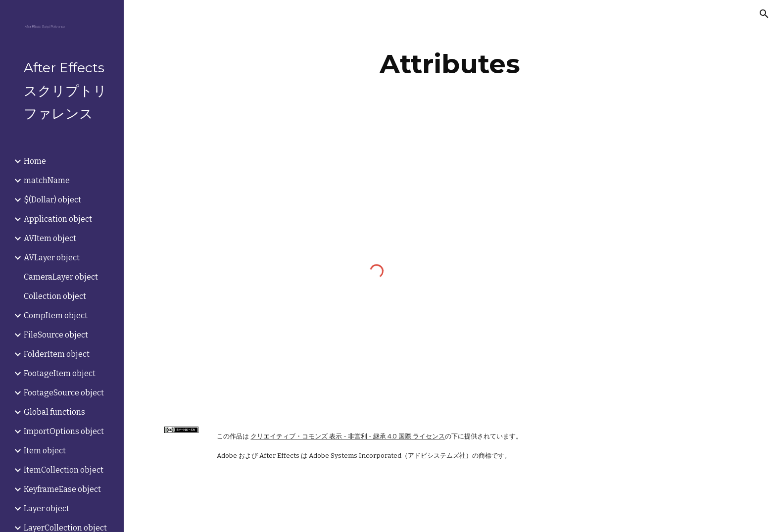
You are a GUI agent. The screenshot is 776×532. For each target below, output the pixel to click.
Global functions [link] (54, 412)
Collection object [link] (55, 296)
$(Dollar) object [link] (52, 200)
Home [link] (35, 161)
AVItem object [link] (50, 238)
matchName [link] (47, 180)
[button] (764, 14)
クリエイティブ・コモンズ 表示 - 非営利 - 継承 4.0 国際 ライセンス (348, 436)
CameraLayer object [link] (61, 277)
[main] (450, 64)
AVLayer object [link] (52, 258)
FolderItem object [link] (57, 354)
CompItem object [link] (56, 315)
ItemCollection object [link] (64, 470)
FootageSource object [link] (64, 393)
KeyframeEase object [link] (62, 489)
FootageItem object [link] (60, 373)
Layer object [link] (47, 508)
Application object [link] (58, 219)
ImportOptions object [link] (64, 431)
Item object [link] (45, 451)
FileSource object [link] (56, 335)
